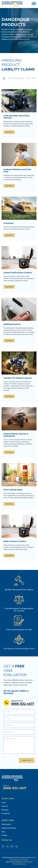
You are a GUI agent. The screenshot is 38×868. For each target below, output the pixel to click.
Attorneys (5, 810)
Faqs (3, 832)
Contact (4, 835)
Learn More (9, 132)
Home (4, 803)
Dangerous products (9, 828)
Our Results (6, 813)
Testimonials (6, 824)
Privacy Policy (24, 860)
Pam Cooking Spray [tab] (16, 78)
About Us (5, 806)
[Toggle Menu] (34, 3)
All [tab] (4, 78)
